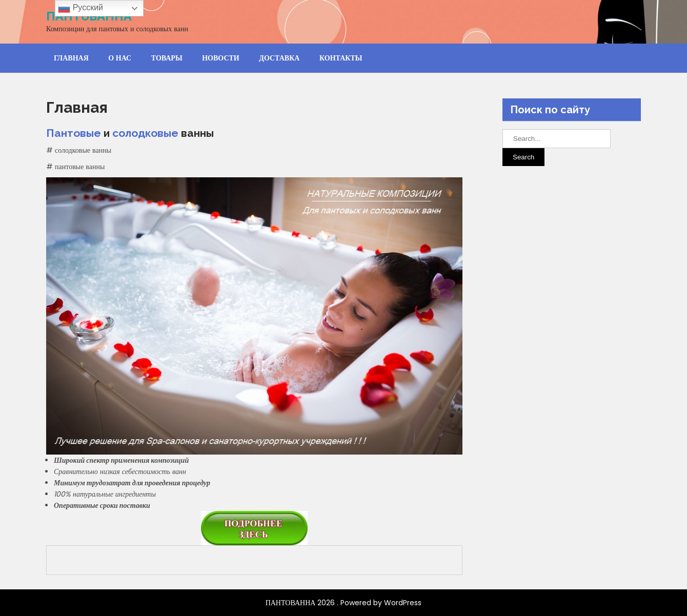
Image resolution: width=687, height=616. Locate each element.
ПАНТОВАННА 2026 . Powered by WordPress (344, 603)
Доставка (279, 58)
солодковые (145, 133)
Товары (167, 58)
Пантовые (74, 133)
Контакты (341, 58)
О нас (120, 58)
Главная (71, 58)
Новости (221, 58)
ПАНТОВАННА (89, 16)
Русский (80, 8)
